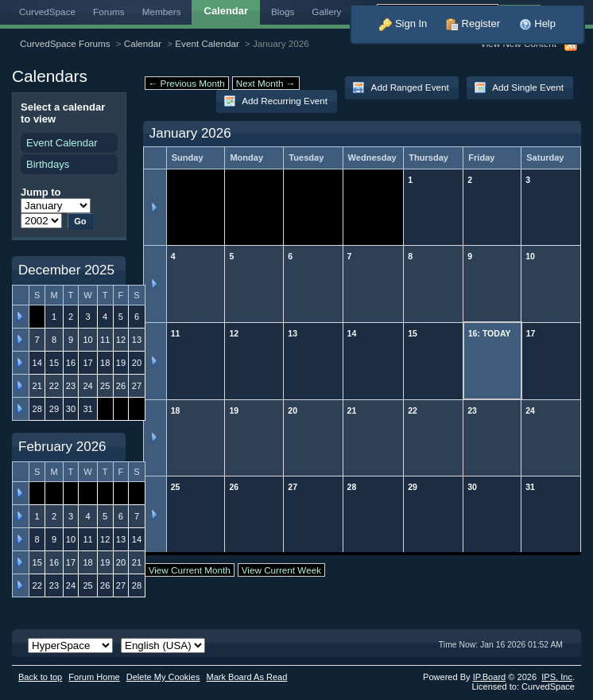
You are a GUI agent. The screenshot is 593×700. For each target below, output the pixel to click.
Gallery (326, 12)
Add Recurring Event (275, 101)
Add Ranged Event (401, 87)
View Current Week (281, 570)
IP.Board (490, 677)
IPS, (557, 677)
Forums (109, 12)
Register (473, 23)
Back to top (40, 677)
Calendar (143, 43)
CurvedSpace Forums (65, 43)
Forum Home (94, 677)
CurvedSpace (47, 12)
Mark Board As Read (246, 677)
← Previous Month (187, 83)
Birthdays (48, 164)
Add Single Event (519, 87)
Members (162, 12)
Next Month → (266, 83)
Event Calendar (207, 43)
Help (537, 23)
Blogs (283, 12)
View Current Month (190, 570)
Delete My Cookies (163, 677)
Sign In (403, 23)
